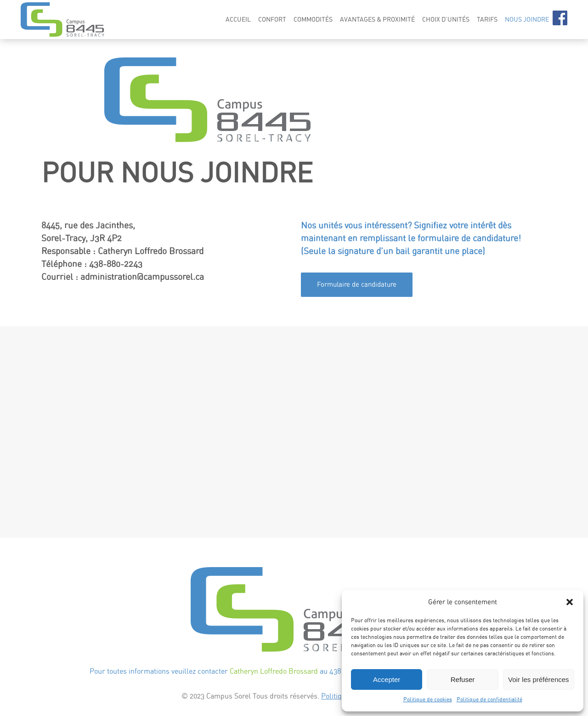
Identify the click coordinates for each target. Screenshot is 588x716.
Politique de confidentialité (489, 699)
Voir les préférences (539, 679)
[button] (570, 602)
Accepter (387, 679)
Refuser (463, 679)
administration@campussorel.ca (142, 277)
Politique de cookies (428, 699)
